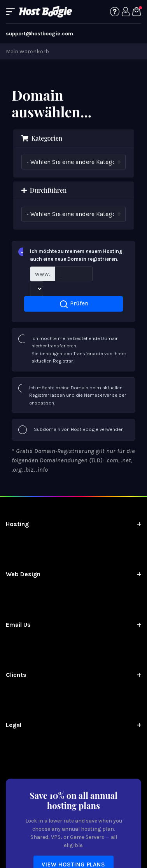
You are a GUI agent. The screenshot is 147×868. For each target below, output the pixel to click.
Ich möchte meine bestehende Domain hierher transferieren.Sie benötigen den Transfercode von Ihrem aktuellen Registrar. (72, 349)
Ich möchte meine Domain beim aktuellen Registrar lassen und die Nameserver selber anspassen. (72, 395)
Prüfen (74, 304)
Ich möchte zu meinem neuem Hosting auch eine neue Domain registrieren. (70, 255)
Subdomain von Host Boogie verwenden (71, 430)
